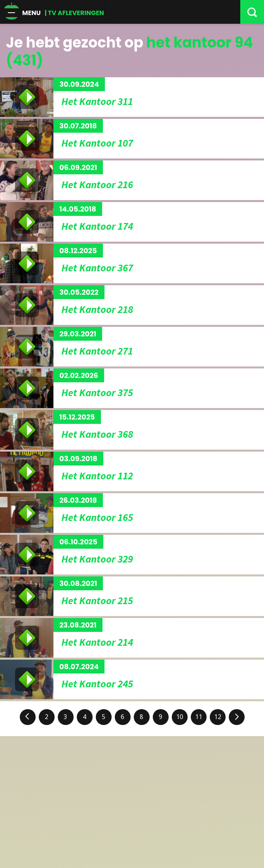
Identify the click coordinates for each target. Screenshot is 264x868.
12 (218, 717)
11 (199, 717)
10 (180, 717)
